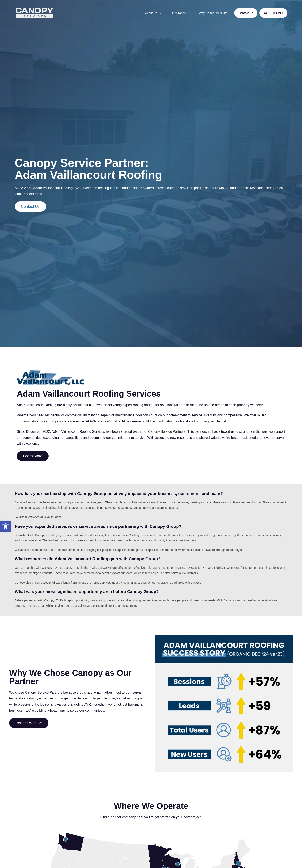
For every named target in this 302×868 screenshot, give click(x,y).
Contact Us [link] (246, 13)
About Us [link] (154, 13)
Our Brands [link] (181, 13)
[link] (5, 526)
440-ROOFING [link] (273, 13)
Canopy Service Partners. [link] (167, 432)
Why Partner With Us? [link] (213, 13)
